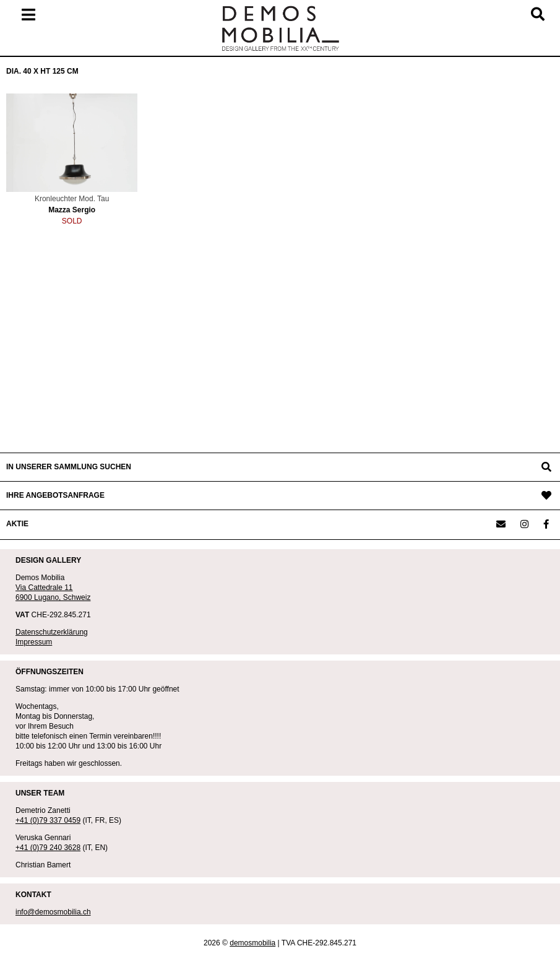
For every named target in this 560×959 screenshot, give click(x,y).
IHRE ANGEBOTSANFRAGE (55, 495)
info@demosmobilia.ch (53, 912)
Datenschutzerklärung (52, 632)
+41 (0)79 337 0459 (48, 820)
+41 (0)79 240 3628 (48, 848)
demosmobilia (252, 943)
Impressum (34, 642)
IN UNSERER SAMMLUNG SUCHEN (69, 467)
